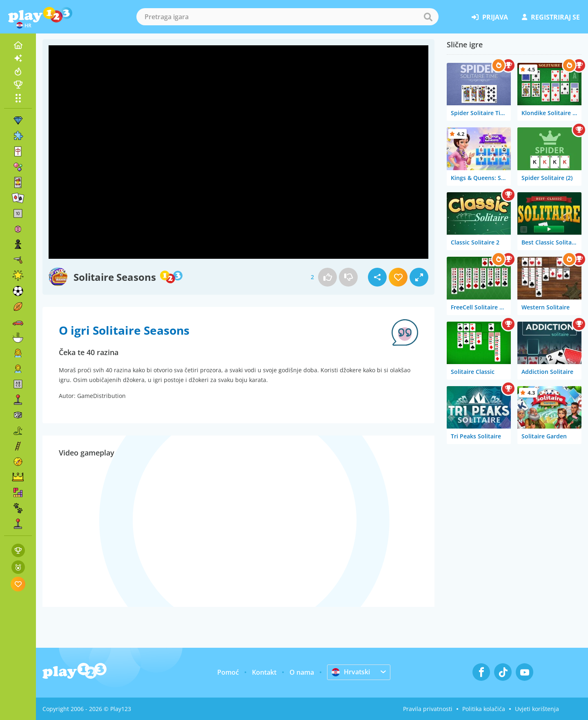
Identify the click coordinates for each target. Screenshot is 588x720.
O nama (302, 672)
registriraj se (551, 17)
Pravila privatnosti (428, 709)
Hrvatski (351, 672)
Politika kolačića (484, 709)
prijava (490, 17)
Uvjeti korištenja (537, 709)
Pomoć (228, 672)
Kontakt (264, 672)
